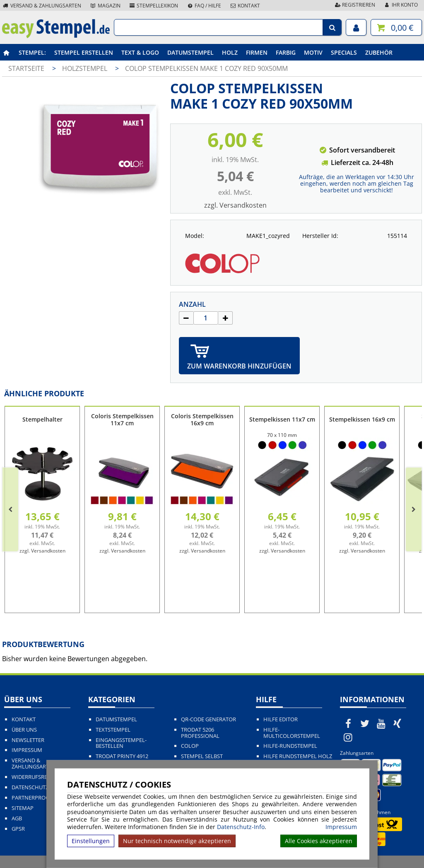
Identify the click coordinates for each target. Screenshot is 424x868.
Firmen (257, 52)
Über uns (24, 730)
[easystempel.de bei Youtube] (381, 723)
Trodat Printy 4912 (122, 756)
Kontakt (245, 6)
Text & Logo (140, 52)
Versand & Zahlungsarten (42, 6)
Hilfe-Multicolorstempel (292, 733)
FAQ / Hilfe (204, 6)
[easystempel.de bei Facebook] (348, 723)
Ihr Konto (401, 5)
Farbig (286, 52)
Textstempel (113, 730)
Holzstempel (86, 68)
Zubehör (379, 52)
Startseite (26, 68)
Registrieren (354, 5)
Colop (190, 746)
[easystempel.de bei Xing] (397, 723)
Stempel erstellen (84, 52)
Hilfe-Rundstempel (290, 746)
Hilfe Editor (281, 719)
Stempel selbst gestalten (202, 759)
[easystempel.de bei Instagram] (348, 737)
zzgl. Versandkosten (235, 205)
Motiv (313, 52)
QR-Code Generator (208, 719)
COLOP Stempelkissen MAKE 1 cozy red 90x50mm (206, 68)
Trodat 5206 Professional (200, 733)
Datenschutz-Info (241, 827)
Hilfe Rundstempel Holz (298, 756)
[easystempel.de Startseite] (56, 36)
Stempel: (32, 52)
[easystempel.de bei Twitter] (365, 723)
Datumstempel (190, 52)
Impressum (341, 827)
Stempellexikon (154, 6)
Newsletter (28, 740)
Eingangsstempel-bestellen (121, 743)
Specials (344, 52)
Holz (230, 52)
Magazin (105, 6)
